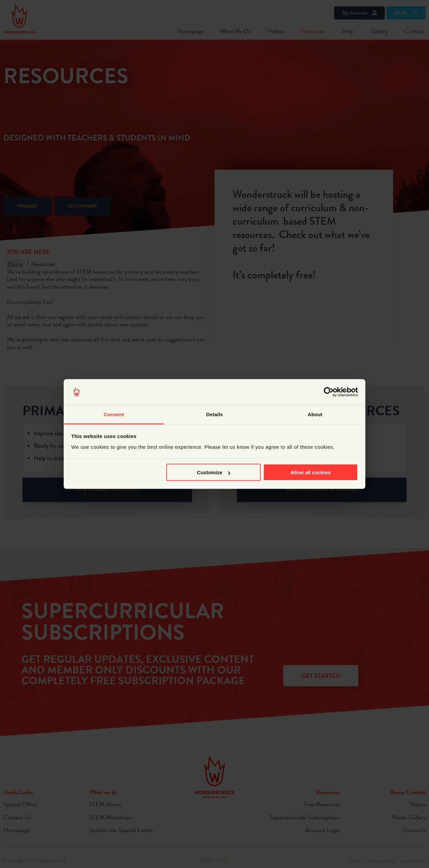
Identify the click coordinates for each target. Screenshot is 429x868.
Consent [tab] (114, 414)
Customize (214, 472)
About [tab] (315, 414)
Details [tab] (214, 414)
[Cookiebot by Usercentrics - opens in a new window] (329, 392)
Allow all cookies (311, 472)
